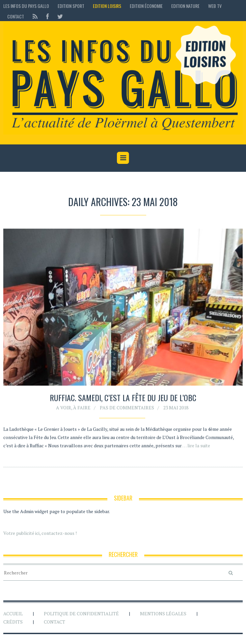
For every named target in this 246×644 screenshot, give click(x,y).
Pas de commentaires (127, 408)
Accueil (13, 613)
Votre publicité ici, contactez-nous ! (40, 533)
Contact (16, 16)
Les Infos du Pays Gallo (26, 6)
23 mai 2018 (176, 408)
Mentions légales (163, 613)
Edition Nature (185, 6)
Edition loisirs (107, 6)
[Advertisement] (123, 181)
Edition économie (146, 6)
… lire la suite (196, 446)
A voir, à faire (73, 408)
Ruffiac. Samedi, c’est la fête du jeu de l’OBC (123, 398)
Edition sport (71, 6)
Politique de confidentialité (81, 613)
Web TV (215, 6)
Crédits (13, 622)
